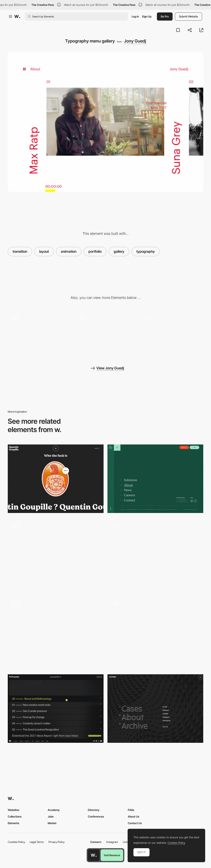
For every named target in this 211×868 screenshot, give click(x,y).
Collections (15, 816)
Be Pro (165, 16)
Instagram (112, 842)
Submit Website (189, 16)
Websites (13, 810)
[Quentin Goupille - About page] (56, 479)
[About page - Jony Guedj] (106, 333)
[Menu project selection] (155, 631)
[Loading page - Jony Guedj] (172, 333)
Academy (54, 810)
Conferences (96, 816)
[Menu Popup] (56, 632)
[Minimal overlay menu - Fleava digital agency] (56, 553)
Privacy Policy (57, 842)
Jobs (51, 816)
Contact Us (135, 823)
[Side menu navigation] (155, 555)
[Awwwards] (17, 16)
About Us (134, 816)
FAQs (131, 810)
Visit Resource (112, 855)
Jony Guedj (135, 41)
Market (52, 823)
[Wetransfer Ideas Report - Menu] (56, 709)
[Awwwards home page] (94, 855)
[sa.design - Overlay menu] (155, 709)
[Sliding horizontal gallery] (39, 333)
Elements (13, 823)
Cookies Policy (16, 842)
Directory (94, 810)
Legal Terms (37, 842)
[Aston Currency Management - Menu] (155, 479)
